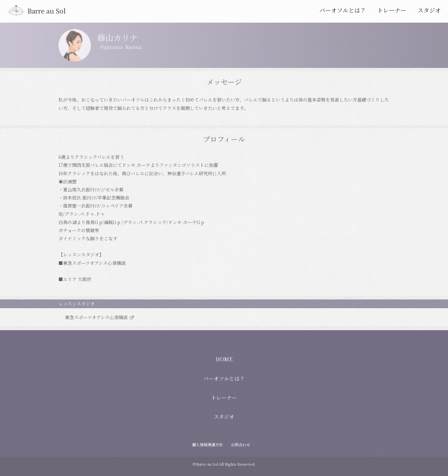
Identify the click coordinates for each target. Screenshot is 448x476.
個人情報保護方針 (208, 444)
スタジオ (429, 10)
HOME (224, 359)
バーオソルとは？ (343, 10)
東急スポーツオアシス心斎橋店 (97, 317)
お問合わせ (240, 444)
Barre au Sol (47, 11)
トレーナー (392, 10)
